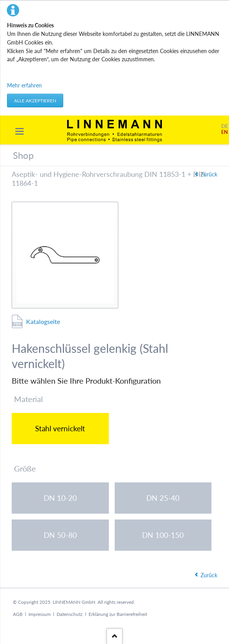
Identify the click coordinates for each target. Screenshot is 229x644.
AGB (18, 614)
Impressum (40, 614)
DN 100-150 (163, 535)
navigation (20, 131)
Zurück (209, 575)
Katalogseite (43, 321)
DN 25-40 (163, 498)
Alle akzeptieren (35, 101)
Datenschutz (69, 614)
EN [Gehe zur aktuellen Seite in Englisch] (225, 132)
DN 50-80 (60, 535)
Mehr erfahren (24, 85)
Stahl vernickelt (60, 428)
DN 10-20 (60, 498)
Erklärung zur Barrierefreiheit (118, 614)
